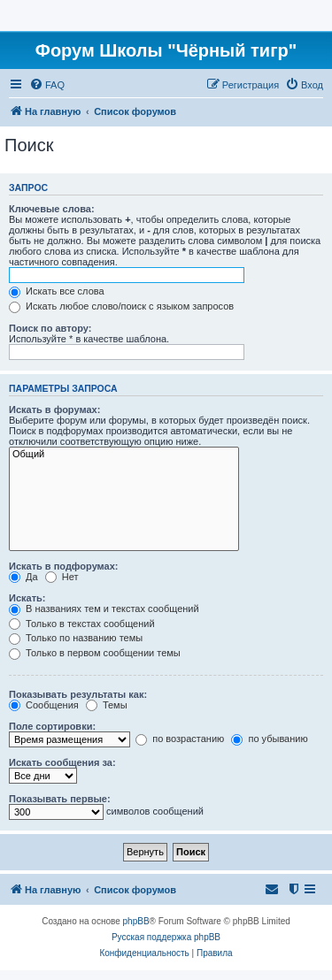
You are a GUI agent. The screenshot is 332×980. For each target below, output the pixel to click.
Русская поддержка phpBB (166, 937)
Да (23, 577)
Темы (107, 705)
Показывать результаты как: (78, 694)
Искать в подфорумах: (64, 566)
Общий (124, 455)
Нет (62, 577)
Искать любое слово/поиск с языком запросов (121, 306)
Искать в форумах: (54, 410)
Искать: (27, 598)
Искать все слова (57, 291)
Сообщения (44, 705)
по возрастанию (180, 739)
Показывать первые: (60, 799)
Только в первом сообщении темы (95, 653)
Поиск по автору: (50, 328)
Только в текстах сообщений (82, 624)
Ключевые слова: (52, 209)
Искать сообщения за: (62, 762)
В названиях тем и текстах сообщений (104, 609)
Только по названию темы (76, 638)
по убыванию (269, 739)
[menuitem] (47, 85)
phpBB (136, 921)
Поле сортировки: (52, 726)
